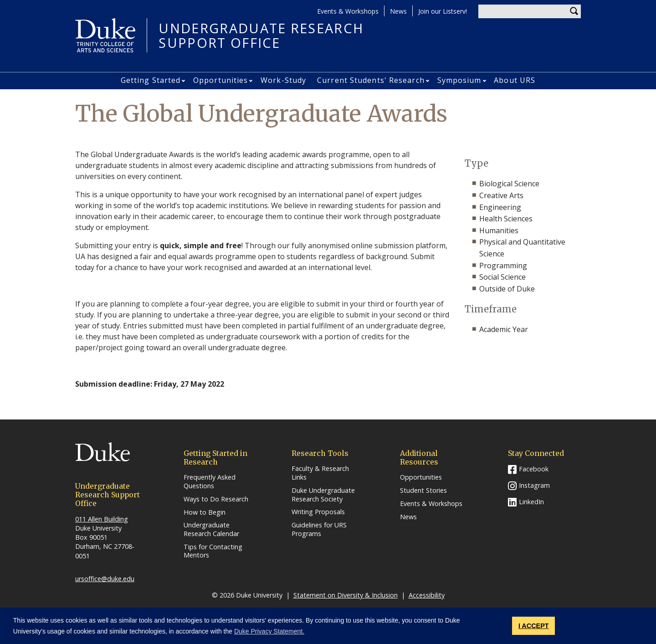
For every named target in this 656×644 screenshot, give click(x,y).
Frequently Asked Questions (210, 482)
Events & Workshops (348, 11)
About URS (515, 80)
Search (574, 11)
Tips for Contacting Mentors (213, 551)
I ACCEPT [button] (534, 626)
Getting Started (151, 80)
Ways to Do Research (216, 499)
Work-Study (283, 80)
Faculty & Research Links (320, 473)
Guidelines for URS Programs (319, 529)
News (398, 11)
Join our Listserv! (443, 11)
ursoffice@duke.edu (105, 579)
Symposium (459, 80)
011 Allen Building (102, 519)
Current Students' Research (371, 80)
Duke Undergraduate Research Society (323, 495)
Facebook (534, 469)
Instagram (534, 485)
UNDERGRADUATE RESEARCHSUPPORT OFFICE (261, 35)
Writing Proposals (318, 512)
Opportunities (220, 80)
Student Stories (423, 491)
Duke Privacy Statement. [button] (269, 631)
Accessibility (427, 595)
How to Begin (205, 512)
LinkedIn (531, 502)
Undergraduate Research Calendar (211, 529)
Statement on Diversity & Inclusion (346, 595)
